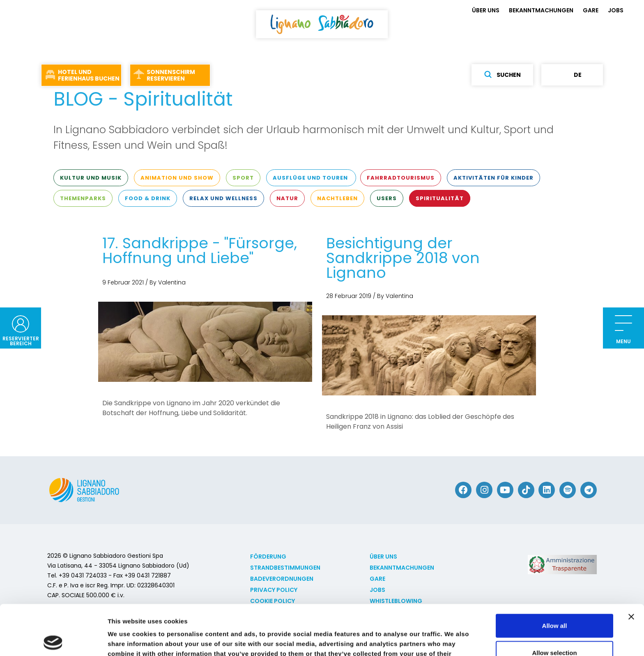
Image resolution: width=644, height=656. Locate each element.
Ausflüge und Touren (311, 178)
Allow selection (554, 602)
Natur (287, 198)
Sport (243, 178)
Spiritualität (440, 198)
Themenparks (83, 198)
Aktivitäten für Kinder (493, 178)
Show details (431, 640)
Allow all (555, 575)
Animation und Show (177, 178)
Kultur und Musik (91, 178)
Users (387, 198)
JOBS (616, 10)
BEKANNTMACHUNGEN (541, 10)
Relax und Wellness (223, 198)
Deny (555, 629)
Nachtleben (337, 198)
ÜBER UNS (486, 10)
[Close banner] (631, 566)
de (572, 75)
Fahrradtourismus (401, 178)
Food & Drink (148, 198)
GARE (591, 10)
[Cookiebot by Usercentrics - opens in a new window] (53, 640)
